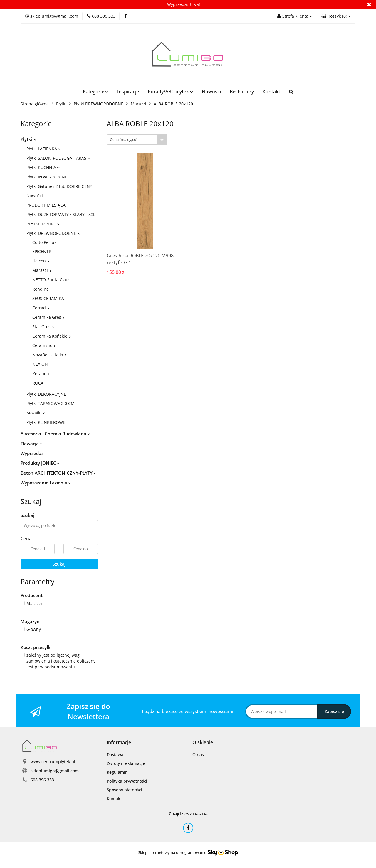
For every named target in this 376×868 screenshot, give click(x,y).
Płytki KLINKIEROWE (46, 422)
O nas (198, 755)
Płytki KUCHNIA (43, 167)
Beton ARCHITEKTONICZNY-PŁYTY (58, 473)
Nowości (211, 92)
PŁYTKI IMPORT (43, 224)
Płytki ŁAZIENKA (43, 149)
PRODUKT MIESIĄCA (46, 205)
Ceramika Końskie (52, 336)
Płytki (28, 139)
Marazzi (42, 270)
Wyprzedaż (32, 453)
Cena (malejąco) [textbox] (124, 139)
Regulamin (117, 772)
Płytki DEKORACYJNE (46, 394)
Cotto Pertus (44, 242)
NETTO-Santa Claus (51, 280)
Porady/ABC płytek (170, 92)
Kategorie (96, 92)
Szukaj (59, 564)
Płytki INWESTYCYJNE (47, 177)
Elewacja (31, 444)
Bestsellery (242, 92)
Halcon (41, 261)
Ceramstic (44, 345)
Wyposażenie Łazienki (46, 483)
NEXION (40, 364)
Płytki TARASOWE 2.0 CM (51, 403)
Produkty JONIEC (40, 463)
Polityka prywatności (127, 781)
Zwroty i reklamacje (126, 763)
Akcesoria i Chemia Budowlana (55, 434)
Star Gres (43, 327)
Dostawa (115, 755)
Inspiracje (128, 92)
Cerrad (41, 308)
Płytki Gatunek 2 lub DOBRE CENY (59, 186)
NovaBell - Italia (49, 355)
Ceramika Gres (48, 317)
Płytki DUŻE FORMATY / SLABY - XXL (61, 214)
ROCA (38, 383)
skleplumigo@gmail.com (55, 771)
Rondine (41, 289)
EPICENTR (42, 251)
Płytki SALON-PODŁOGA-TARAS (58, 158)
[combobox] (137, 140)
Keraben (41, 374)
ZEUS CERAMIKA (48, 298)
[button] (336, 16)
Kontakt (271, 92)
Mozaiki (36, 413)
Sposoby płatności (124, 790)
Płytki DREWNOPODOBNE (53, 233)
